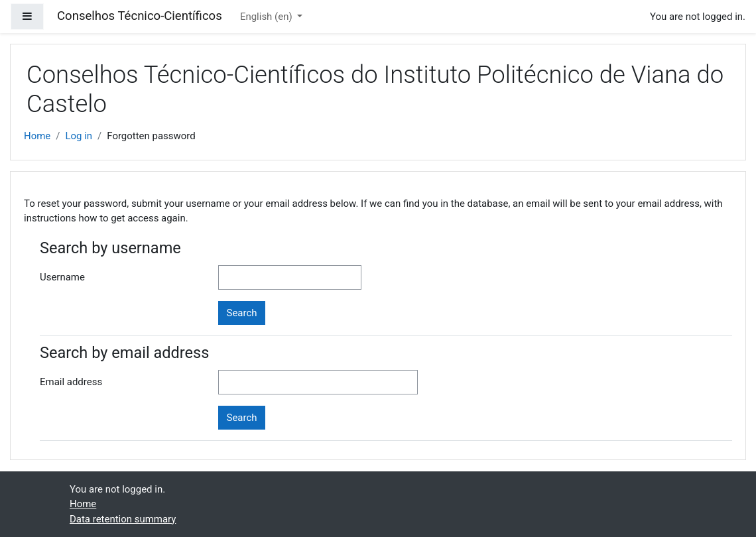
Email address (71, 382)
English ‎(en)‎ (267, 17)
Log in (79, 136)
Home (37, 136)
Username (62, 277)
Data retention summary (123, 519)
